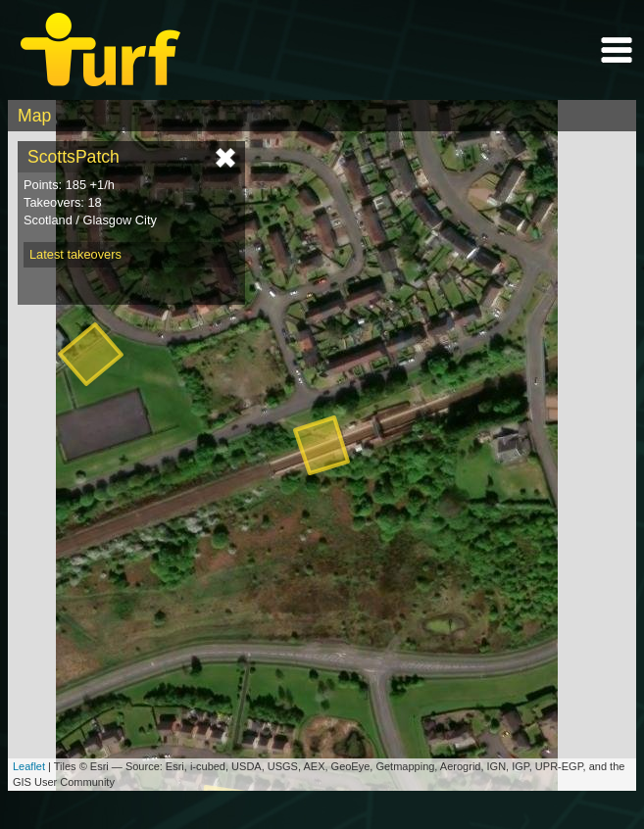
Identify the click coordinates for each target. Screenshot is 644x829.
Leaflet (29, 766)
